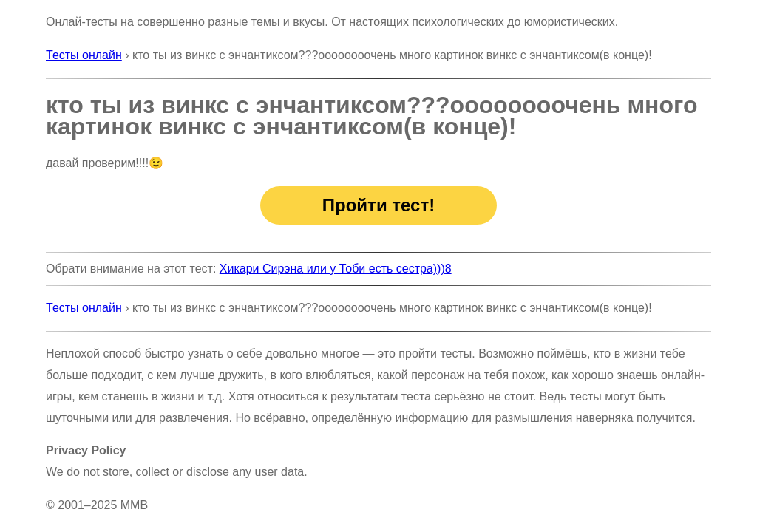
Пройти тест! (378, 205)
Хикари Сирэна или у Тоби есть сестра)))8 (336, 269)
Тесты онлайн (84, 55)
